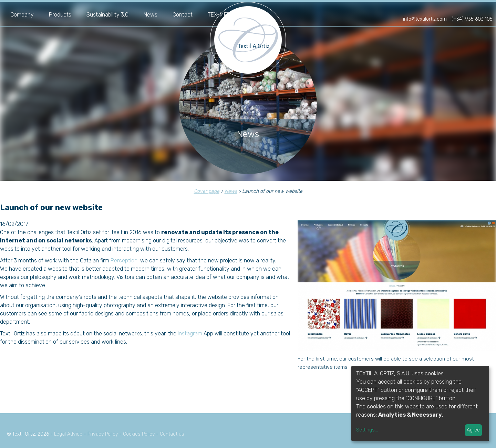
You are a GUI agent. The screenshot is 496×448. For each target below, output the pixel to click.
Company (22, 15)
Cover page (207, 191)
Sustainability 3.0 (107, 15)
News (151, 15)
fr (476, 10)
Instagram (190, 334)
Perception (124, 261)
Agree (473, 430)
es (466, 10)
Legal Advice (68, 434)
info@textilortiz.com (425, 19)
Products (60, 15)
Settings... (367, 430)
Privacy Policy (103, 434)
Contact (183, 15)
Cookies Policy (139, 434)
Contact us (172, 434)
